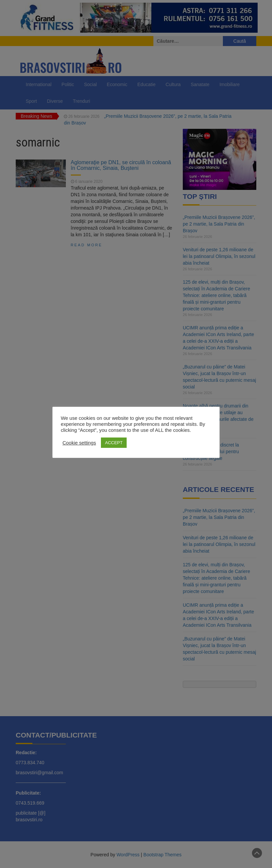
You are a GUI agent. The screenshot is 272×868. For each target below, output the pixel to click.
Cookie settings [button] (79, 443)
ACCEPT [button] (114, 443)
